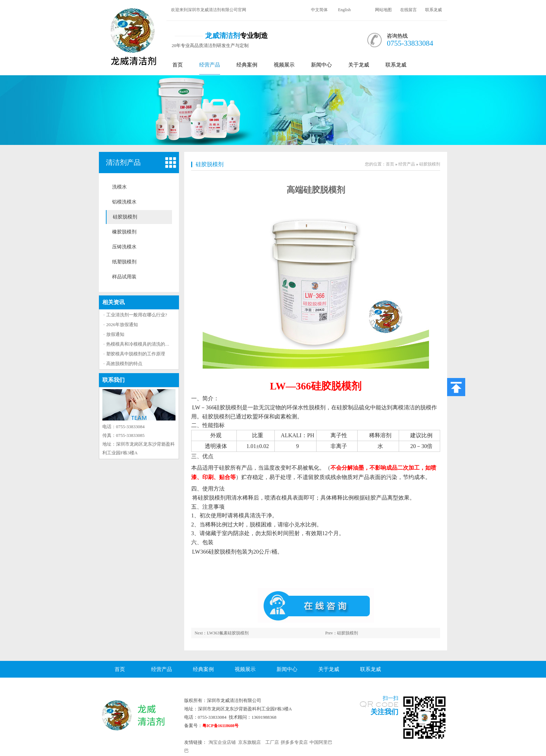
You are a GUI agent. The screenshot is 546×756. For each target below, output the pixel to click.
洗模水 (119, 187)
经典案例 (247, 65)
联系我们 (114, 380)
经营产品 (210, 65)
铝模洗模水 (124, 202)
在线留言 (408, 10)
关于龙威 (359, 65)
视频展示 (284, 65)
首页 (178, 65)
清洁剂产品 (123, 162)
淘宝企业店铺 (222, 742)
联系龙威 (434, 10)
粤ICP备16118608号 (220, 726)
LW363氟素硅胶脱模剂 (228, 633)
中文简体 (319, 10)
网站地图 (383, 10)
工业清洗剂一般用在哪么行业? (137, 315)
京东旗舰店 (249, 742)
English (345, 10)
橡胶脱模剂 (124, 232)
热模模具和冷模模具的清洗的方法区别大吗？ (151, 344)
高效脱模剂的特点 (124, 364)
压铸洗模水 (124, 247)
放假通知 (115, 334)
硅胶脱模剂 (125, 217)
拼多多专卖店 (294, 742)
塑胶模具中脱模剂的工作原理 (136, 354)
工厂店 (272, 742)
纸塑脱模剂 (124, 262)
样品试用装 (124, 277)
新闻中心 (321, 65)
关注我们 (384, 712)
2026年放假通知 (122, 325)
